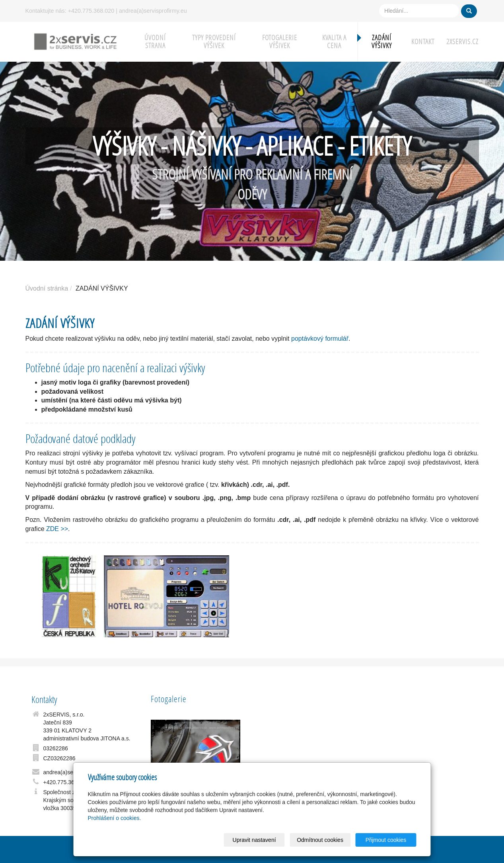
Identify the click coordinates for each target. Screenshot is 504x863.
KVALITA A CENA (334, 42)
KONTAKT (423, 42)
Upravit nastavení (254, 840)
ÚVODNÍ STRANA (155, 42)
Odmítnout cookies (320, 840)
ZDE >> (57, 529)
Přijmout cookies (386, 840)
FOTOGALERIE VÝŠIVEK (280, 42)
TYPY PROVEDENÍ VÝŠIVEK (214, 42)
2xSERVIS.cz (462, 42)
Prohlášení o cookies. (115, 818)
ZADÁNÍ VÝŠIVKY (382, 42)
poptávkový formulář (320, 339)
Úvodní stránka (47, 288)
